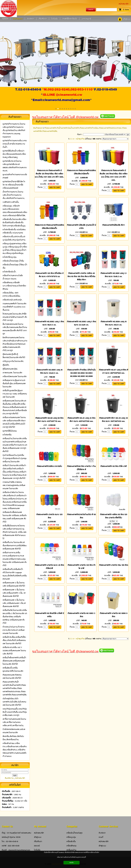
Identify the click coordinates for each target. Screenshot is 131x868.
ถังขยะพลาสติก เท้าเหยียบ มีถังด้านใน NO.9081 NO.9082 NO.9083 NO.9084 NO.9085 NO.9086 (81, 373)
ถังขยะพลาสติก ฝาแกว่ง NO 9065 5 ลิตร (81, 615)
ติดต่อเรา (102, 833)
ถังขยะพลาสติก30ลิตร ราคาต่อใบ (49, 466)
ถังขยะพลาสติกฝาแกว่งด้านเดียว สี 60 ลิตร (81, 516)
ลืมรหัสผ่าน (9, 778)
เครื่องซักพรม (71, 846)
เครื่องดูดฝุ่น (71, 837)
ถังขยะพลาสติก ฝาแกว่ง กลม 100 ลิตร (114, 565)
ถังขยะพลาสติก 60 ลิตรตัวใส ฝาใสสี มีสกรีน (49, 615)
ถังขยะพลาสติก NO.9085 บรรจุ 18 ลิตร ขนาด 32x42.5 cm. (49, 371)
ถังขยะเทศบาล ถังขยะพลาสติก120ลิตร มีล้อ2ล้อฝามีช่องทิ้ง (81, 172)
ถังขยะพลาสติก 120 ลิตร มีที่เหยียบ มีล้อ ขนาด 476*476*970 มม (49, 275)
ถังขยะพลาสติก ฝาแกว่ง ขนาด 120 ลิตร (49, 516)
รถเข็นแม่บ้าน (71, 850)
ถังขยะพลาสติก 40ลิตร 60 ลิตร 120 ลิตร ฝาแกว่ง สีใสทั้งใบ (114, 516)
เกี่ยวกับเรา (38, 842)
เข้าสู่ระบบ (127, 19)
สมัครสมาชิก (124, 4)
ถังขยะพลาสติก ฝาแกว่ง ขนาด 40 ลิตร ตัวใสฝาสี (49, 567)
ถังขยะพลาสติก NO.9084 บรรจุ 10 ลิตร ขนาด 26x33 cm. (114, 323)
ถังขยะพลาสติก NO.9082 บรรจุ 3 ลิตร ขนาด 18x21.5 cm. (49, 323)
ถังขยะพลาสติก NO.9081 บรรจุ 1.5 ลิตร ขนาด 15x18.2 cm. (113, 275)
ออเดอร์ (37, 846)
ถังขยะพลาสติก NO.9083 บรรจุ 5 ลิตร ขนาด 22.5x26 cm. (81, 323)
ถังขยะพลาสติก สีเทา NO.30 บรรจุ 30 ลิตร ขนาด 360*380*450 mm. (113, 420)
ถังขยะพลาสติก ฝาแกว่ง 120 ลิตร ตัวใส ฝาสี (81, 567)
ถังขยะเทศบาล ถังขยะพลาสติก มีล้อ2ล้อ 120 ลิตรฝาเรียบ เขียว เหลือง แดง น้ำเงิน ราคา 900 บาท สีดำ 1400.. (49, 174)
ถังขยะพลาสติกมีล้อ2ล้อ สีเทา (113, 225)
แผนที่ (101, 837)
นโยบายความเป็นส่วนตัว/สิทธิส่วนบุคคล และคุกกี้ (71, 857)
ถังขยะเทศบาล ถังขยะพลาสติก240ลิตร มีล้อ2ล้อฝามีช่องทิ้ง (49, 227)
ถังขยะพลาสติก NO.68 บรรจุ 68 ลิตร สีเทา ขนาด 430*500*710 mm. (49, 420)
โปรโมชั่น (37, 850)
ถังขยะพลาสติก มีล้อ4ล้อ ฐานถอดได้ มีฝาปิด (81, 227)
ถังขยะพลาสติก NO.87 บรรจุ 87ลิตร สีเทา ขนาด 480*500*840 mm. (114, 371)
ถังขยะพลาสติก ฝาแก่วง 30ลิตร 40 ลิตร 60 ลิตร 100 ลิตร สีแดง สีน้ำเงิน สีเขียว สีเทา (81, 277)
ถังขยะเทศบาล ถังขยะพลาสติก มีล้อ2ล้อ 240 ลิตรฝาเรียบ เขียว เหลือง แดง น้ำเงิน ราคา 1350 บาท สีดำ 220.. (113, 175)
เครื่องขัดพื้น (71, 842)
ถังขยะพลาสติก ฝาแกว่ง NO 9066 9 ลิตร (114, 615)
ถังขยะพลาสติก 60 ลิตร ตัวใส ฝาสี (113, 466)
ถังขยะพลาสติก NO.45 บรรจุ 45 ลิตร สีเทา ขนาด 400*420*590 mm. (81, 420)
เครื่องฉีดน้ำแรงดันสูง (74, 833)
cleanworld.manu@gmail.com (19, 850)
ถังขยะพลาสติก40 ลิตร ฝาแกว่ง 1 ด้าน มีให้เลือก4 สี (81, 468)
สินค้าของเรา (42, 122)
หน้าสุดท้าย (80, 139)
